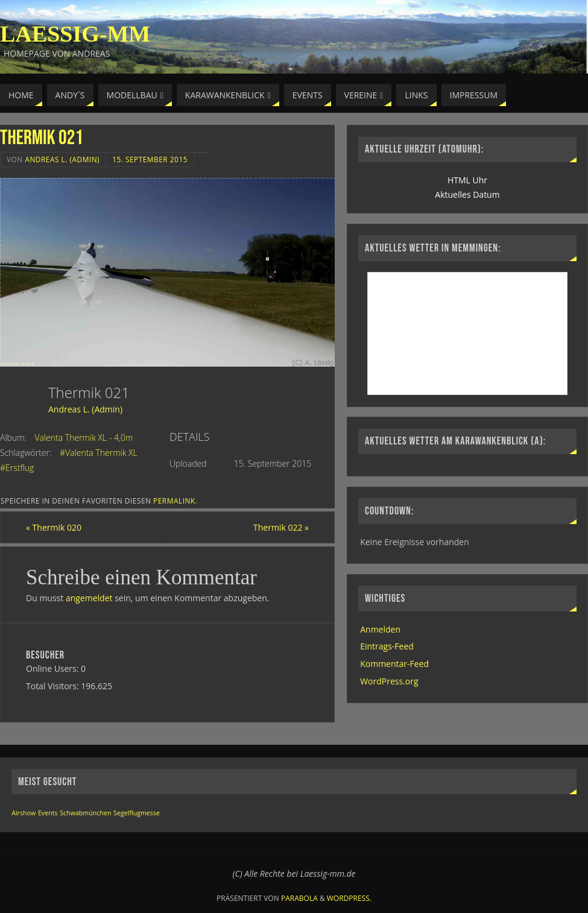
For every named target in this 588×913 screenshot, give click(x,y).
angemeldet (89, 598)
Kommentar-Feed (394, 664)
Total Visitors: (53, 686)
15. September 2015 (150, 159)
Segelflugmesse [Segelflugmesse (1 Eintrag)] (137, 813)
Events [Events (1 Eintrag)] (48, 813)
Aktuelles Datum (467, 194)
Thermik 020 (54, 527)
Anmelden (380, 629)
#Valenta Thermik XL (99, 453)
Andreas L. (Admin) (62, 159)
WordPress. (349, 898)
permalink (174, 501)
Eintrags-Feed (387, 646)
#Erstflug (17, 468)
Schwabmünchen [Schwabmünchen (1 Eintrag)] (85, 813)
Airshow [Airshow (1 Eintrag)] (24, 813)
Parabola (299, 898)
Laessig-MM (75, 34)
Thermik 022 (281, 527)
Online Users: (53, 668)
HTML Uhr (467, 180)
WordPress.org (389, 681)
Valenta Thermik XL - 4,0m (84, 438)
